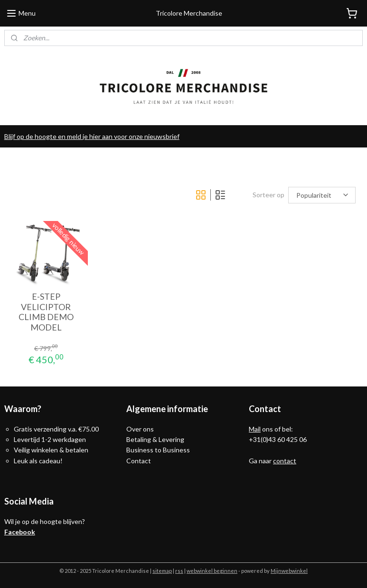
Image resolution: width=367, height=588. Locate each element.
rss (179, 571)
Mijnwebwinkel (289, 571)
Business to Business (158, 450)
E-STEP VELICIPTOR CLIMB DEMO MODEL (46, 312)
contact (285, 461)
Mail (255, 429)
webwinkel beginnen (212, 571)
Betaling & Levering (155, 439)
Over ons (140, 429)
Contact (139, 461)
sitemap (162, 571)
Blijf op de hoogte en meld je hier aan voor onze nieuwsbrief (92, 136)
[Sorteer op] (322, 195)
